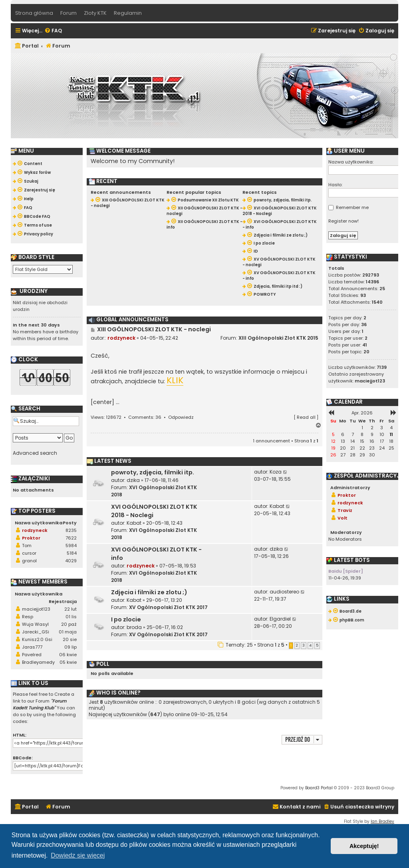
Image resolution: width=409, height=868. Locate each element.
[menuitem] (53, 31)
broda (134, 627)
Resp (28, 617)
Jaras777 (32, 647)
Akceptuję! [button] (364, 846)
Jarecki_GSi (36, 632)
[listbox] (43, 269)
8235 (71, 530)
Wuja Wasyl (35, 624)
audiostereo (284, 592)
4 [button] (310, 645)
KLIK (175, 381)
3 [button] (304, 645)
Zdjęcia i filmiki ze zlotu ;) (149, 592)
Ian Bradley (382, 821)
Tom (27, 545)
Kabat (134, 523)
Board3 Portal (319, 788)
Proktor (31, 538)
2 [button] (297, 645)
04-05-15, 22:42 (159, 338)
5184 (72, 553)
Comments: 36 (145, 417)
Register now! (343, 221)
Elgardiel (280, 619)
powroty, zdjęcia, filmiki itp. (153, 472)
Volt (342, 518)
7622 (71, 538)
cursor (29, 553)
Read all (306, 417)
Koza (276, 472)
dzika (133, 480)
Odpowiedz (181, 417)
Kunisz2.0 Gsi (37, 639)
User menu (345, 151)
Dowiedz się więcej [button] (78, 855)
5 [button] (317, 645)
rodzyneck (121, 338)
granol (29, 561)
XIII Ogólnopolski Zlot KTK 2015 (278, 338)
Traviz (345, 510)
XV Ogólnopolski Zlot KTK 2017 (168, 607)
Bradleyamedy (38, 662)
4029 (71, 561)
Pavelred (32, 655)
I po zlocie (126, 619)
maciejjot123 (36, 609)
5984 (71, 545)
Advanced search (35, 453)
